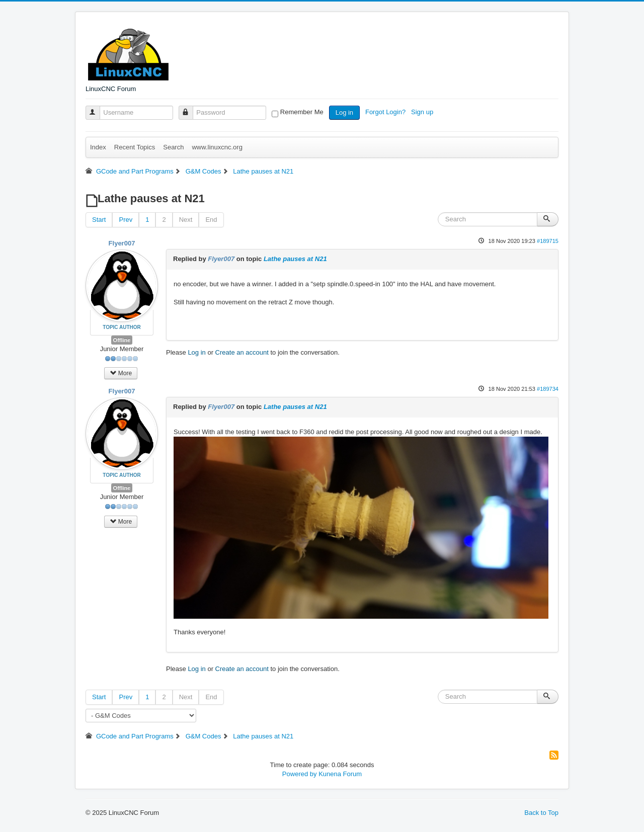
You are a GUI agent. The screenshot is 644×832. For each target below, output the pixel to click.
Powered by (300, 774)
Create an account (242, 352)
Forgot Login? (386, 112)
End (211, 220)
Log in (344, 112)
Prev (126, 220)
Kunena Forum (340, 774)
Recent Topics (135, 147)
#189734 (548, 389)
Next (186, 220)
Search (173, 147)
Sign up (423, 112)
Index (98, 147)
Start (99, 220)
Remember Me (302, 112)
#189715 (548, 241)
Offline (122, 340)
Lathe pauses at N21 (295, 259)
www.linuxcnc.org (217, 147)
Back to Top (541, 813)
